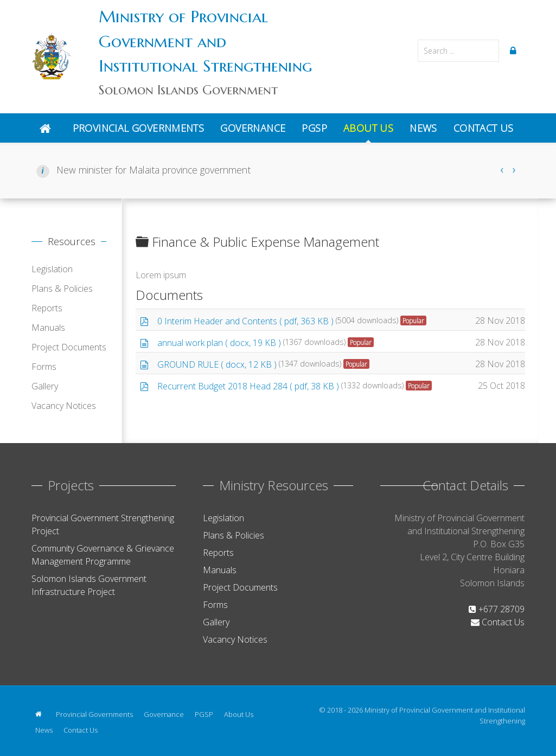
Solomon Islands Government (188, 90)
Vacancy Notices (64, 406)
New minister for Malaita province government (152, 170)
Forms (44, 367)
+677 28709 (497, 609)
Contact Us (498, 622)
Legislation (52, 269)
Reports (47, 308)
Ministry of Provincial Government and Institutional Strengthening (205, 41)
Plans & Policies (62, 289)
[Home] (48, 128)
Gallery (45, 386)
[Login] (515, 50)
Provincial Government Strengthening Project (103, 524)
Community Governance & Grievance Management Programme (103, 555)
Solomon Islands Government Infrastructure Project (89, 585)
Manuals (48, 328)
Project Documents (69, 347)
